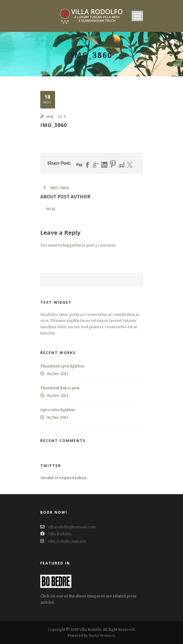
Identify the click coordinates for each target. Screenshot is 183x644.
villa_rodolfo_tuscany (63, 541)
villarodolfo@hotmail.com (68, 527)
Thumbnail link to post (60, 388)
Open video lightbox (58, 410)
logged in (72, 245)
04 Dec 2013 (57, 374)
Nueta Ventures (102, 636)
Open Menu (137, 16)
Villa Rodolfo (56, 534)
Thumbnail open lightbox (62, 366)
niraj (50, 117)
